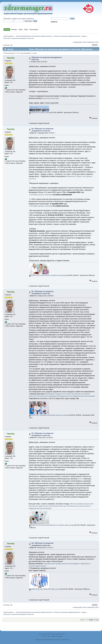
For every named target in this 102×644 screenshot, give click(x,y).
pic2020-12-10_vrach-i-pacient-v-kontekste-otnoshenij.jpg (48, 275)
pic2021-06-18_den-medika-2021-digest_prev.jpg (45, 589)
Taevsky (11, 58)
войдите (15, 19)
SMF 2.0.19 (42, 634)
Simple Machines (60, 634)
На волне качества (50, 98)
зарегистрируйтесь (28, 19)
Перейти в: (83, 620)
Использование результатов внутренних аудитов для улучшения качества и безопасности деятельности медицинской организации (61, 506)
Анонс (32, 195)
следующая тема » (93, 42)
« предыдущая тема (79, 42)
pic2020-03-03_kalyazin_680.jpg (40, 112)
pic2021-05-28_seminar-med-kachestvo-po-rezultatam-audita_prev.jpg (52, 525)
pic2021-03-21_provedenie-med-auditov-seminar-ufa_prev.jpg (49, 415)
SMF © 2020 (51, 634)
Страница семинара (44, 195)
